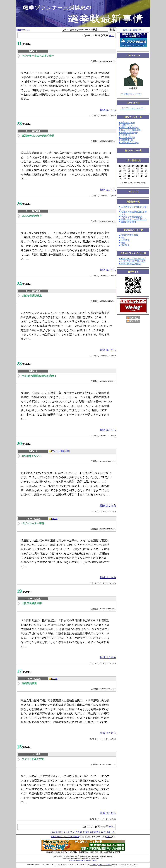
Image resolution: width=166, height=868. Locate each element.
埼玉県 (55, 519)
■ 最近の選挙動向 (127, 222)
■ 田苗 (122, 243)
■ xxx (122, 238)
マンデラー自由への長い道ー (38, 56)
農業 (62, 451)
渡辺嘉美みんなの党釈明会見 (38, 136)
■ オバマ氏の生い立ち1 (130, 264)
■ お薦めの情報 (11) (128, 132)
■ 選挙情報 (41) (126, 140)
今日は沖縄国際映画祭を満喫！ (39, 376)
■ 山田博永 (124, 240)
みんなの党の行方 (32, 216)
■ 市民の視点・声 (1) (129, 142)
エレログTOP (57, 832)
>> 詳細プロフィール (131, 94)
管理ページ (138, 30)
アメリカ (56, 451)
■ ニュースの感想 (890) (130, 130)
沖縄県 (55, 679)
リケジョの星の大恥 (33, 759)
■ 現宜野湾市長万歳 (129, 235)
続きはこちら (108, 110)
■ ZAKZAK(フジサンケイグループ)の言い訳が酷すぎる (132, 260)
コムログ (93, 865)
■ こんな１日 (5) (127, 137)
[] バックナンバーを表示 (133, 183)
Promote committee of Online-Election (83, 860)
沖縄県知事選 (29, 683)
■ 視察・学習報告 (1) (129, 127)
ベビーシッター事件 (33, 523)
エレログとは (69, 832)
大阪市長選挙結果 (32, 296)
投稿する (127, 30)
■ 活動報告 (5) (126, 125)
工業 (67, 451)
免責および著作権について (95, 832)
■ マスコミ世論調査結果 (131, 217)
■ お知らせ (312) (127, 122)
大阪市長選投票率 (32, 603)
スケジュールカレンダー (133, 108)
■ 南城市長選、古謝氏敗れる (133, 219)
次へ (112, 35)
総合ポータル (23, 30)
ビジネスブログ (105, 865)
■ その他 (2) (125, 135)
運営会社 (79, 832)
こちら (109, 837)
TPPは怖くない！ (32, 456)
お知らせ (110, 832)
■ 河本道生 (124, 245)
